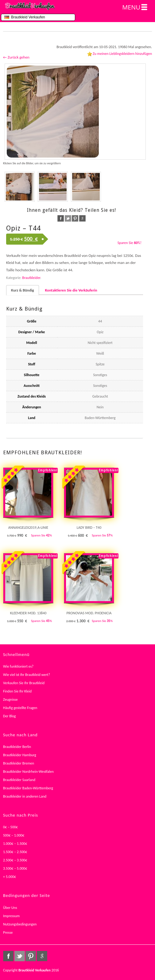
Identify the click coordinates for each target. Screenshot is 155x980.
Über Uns (10, 908)
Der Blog (10, 716)
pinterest (75, 218)
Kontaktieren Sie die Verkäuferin (71, 290)
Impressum (11, 916)
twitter (68, 218)
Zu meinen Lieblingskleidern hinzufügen (122, 54)
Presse (8, 932)
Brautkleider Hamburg (20, 755)
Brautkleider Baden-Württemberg (28, 788)
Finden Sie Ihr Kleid (17, 691)
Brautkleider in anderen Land (25, 796)
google (82, 218)
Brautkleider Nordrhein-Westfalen (28, 772)
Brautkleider (31, 278)
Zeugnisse (10, 700)
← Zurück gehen (16, 57)
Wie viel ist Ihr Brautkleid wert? (27, 675)
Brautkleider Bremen (19, 763)
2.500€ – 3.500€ (15, 860)
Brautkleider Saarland (19, 780)
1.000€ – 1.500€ (15, 844)
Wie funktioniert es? (18, 666)
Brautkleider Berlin (17, 747)
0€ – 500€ (10, 827)
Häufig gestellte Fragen (20, 708)
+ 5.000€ (10, 877)
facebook (61, 218)
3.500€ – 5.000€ (15, 868)
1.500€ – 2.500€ (15, 852)
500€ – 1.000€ (14, 835)
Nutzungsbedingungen (20, 924)
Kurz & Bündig (23, 290)
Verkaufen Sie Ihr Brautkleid (24, 683)
